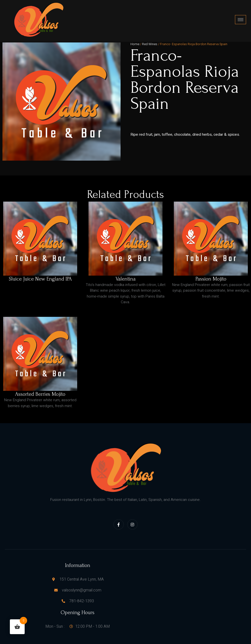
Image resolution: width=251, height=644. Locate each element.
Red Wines (150, 40)
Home (135, 40)
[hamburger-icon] (241, 17)
